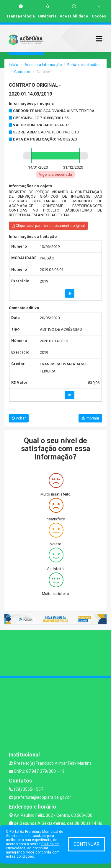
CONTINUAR (86, 844)
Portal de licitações (84, 65)
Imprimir (90, 418)
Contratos (23, 72)
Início (14, 65)
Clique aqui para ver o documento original (48, 226)
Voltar (19, 418)
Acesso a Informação (43, 65)
